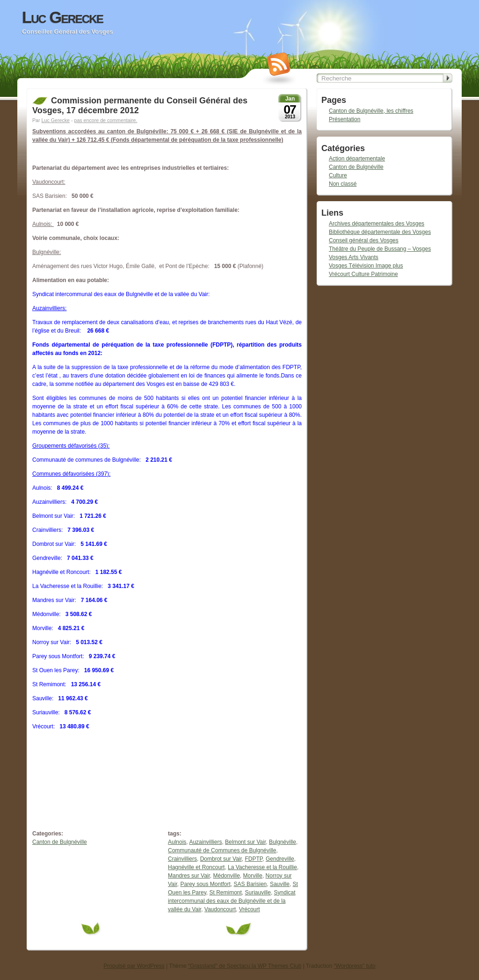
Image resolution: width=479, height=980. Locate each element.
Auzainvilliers (205, 842)
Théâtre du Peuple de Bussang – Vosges (380, 249)
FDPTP (254, 859)
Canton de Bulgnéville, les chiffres (371, 111)
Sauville (280, 884)
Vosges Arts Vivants (354, 257)
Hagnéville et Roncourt (196, 867)
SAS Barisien (250, 884)
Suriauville (258, 893)
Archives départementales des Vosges (377, 224)
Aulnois (177, 842)
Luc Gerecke (62, 17)
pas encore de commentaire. (105, 120)
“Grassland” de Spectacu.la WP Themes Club (245, 966)
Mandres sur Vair (189, 876)
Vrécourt (250, 909)
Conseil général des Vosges (364, 240)
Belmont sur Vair (245, 842)
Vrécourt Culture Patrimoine (363, 274)
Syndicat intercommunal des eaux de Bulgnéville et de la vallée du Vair (232, 901)
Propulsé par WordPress (134, 966)
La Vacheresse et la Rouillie (262, 867)
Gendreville (280, 859)
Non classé (343, 184)
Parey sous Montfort (205, 884)
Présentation (345, 119)
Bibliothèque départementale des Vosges (380, 232)
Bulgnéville (283, 842)
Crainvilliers (182, 859)
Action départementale (357, 159)
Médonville (226, 876)
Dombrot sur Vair (221, 859)
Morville (253, 876)
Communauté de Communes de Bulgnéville (222, 850)
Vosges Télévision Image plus (366, 266)
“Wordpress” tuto (355, 966)
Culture (338, 175)
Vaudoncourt (220, 909)
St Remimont (226, 893)
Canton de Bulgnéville (60, 842)
